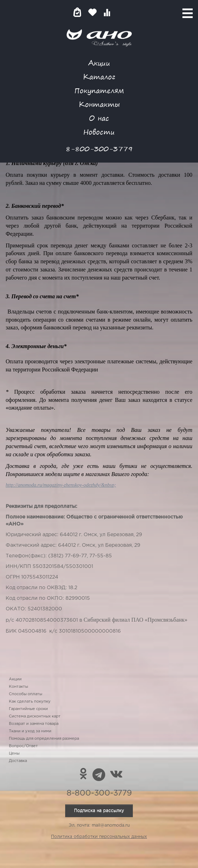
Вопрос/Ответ (23, 746)
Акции (99, 63)
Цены (14, 753)
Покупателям (99, 90)
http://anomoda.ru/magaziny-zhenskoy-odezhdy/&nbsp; (61, 485)
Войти (121, 12)
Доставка (18, 761)
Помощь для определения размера (44, 739)
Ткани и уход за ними (30, 731)
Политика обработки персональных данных (99, 837)
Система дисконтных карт (35, 716)
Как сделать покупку (30, 702)
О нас (99, 118)
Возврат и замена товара (34, 724)
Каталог (99, 77)
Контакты (99, 104)
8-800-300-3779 (99, 149)
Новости (99, 132)
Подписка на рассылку (99, 811)
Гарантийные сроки (28, 709)
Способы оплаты (26, 694)
